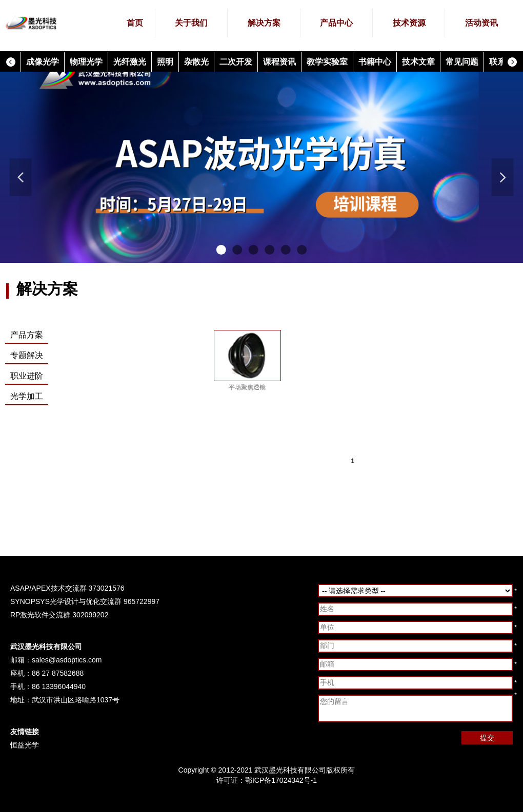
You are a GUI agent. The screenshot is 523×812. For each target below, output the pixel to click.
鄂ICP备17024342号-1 (281, 780)
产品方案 (27, 335)
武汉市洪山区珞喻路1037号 (76, 700)
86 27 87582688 (58, 673)
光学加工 (27, 396)
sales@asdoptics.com (67, 660)
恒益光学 (25, 745)
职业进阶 (27, 376)
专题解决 (27, 355)
